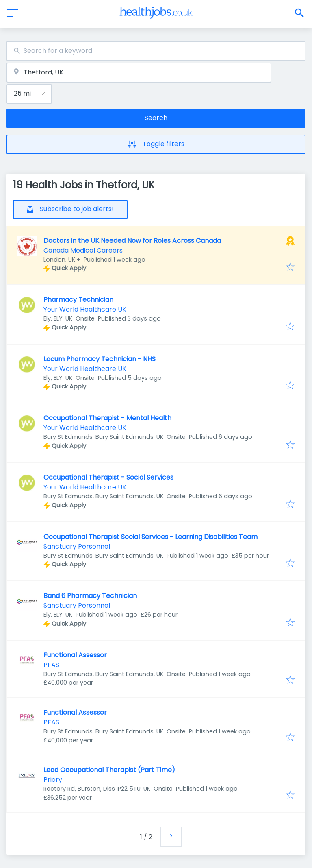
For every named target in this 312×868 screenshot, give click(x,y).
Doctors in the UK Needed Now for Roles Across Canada (132, 241)
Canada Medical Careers (83, 250)
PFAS (51, 665)
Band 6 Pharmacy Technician (90, 596)
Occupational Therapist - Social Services (108, 477)
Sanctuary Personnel (77, 546)
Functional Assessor (75, 655)
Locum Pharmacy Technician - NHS (100, 359)
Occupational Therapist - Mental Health (107, 418)
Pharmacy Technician (78, 300)
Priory (53, 780)
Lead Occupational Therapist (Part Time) (109, 770)
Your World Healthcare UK (85, 309)
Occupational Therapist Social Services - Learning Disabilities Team (151, 537)
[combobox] (156, 51)
